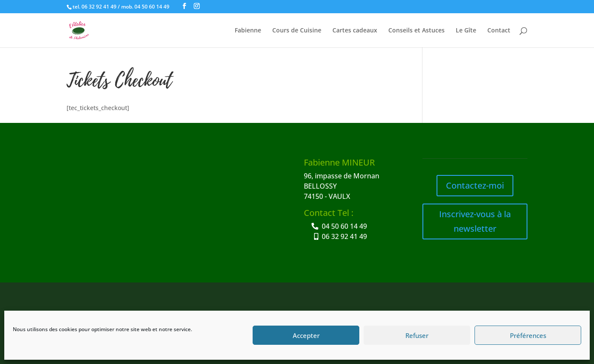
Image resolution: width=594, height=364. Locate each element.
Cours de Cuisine (297, 31)
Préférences (528, 335)
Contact (499, 31)
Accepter (306, 335)
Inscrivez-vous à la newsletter (475, 221)
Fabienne (248, 31)
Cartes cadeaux (355, 31)
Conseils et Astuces (416, 31)
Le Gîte (466, 31)
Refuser (417, 335)
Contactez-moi (475, 185)
